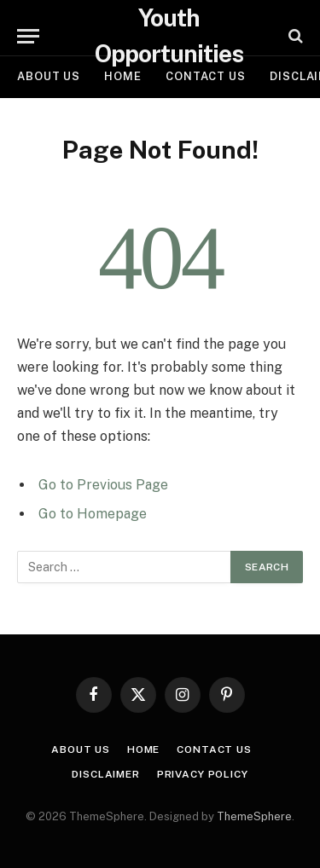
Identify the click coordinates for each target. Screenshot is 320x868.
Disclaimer (105, 774)
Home (123, 76)
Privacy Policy (203, 774)
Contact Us (206, 76)
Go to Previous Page (103, 485)
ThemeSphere (254, 816)
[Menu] (28, 36)
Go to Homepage (93, 514)
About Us (49, 76)
